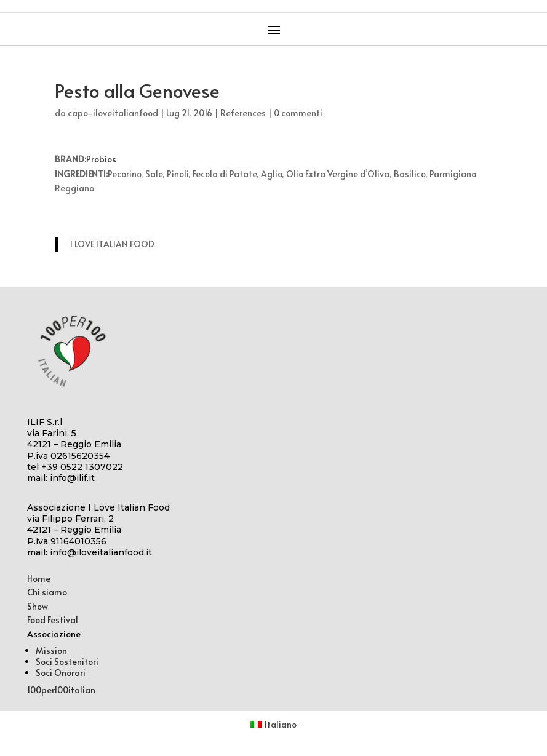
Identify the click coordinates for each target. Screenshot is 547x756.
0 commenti (298, 113)
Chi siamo (47, 592)
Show (38, 606)
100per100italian (61, 690)
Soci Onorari (61, 673)
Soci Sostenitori (67, 662)
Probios (101, 159)
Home (39, 579)
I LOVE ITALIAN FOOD (112, 244)
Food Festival (53, 620)
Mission (51, 651)
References (243, 113)
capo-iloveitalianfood (113, 113)
